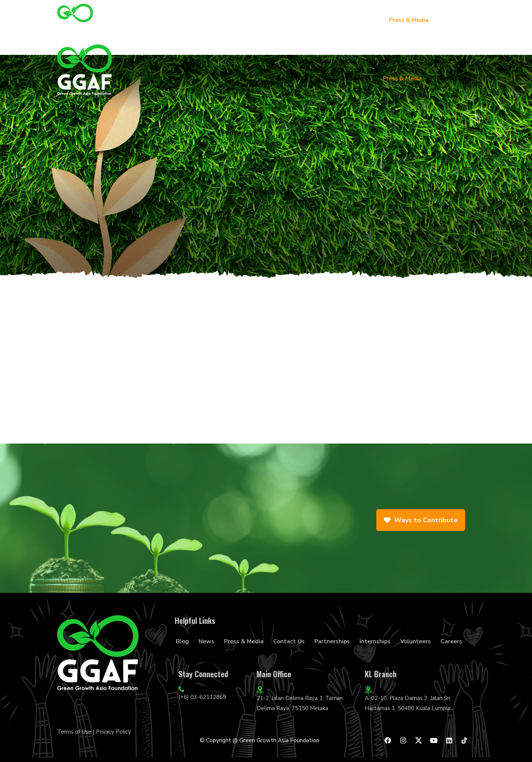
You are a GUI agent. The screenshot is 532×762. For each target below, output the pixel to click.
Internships (375, 641)
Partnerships (332, 641)
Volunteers (416, 641)
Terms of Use (74, 732)
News (206, 641)
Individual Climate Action (148, 20)
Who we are (208, 20)
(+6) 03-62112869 (202, 697)
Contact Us (455, 20)
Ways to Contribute (350, 20)
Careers (451, 641)
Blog (182, 641)
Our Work (298, 20)
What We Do (254, 20)
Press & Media (409, 20)
